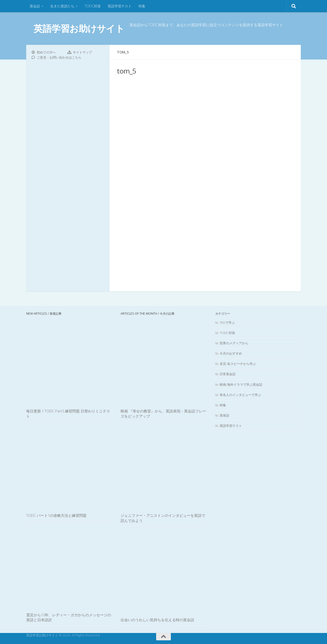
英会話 (35, 6)
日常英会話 (228, 374)
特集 (142, 6)
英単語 (224, 415)
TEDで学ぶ (227, 322)
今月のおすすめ (231, 353)
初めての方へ (46, 52)
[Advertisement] (205, 174)
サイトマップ (82, 52)
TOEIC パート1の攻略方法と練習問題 (56, 515)
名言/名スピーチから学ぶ (238, 364)
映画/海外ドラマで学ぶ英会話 (241, 384)
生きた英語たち (62, 6)
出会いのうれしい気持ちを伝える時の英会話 (157, 620)
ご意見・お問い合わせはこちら (59, 57)
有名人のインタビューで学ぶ (240, 395)
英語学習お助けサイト (79, 28)
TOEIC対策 (93, 6)
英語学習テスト (120, 6)
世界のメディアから (234, 343)
